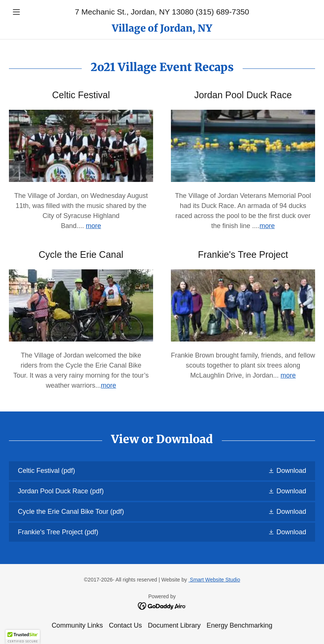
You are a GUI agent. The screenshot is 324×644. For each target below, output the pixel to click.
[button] (32, 12)
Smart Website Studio (214, 580)
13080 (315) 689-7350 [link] (211, 12)
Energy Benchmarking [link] (239, 625)
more (267, 226)
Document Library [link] (174, 625)
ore (96, 226)
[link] (162, 29)
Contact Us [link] (125, 625)
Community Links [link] (77, 625)
